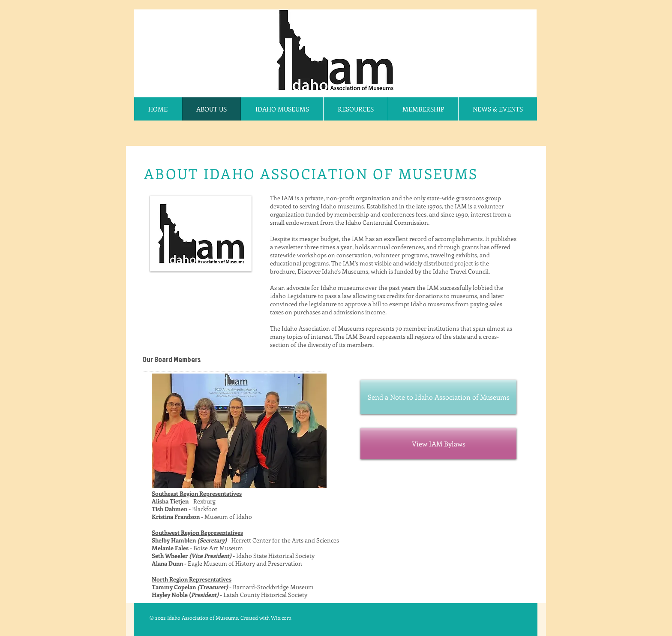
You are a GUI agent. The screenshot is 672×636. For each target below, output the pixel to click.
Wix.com (281, 618)
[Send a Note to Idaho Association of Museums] (438, 397)
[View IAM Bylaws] (438, 444)
